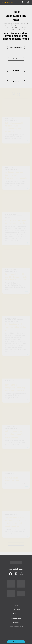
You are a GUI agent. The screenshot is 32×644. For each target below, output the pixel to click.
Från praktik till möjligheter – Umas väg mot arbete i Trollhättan (15, 388)
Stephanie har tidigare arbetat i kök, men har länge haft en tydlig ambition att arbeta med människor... (15, 183)
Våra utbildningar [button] (16, 47)
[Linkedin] (16, 574)
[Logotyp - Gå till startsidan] (16, 563)
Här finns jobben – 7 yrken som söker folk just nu (16, 327)
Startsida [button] (16, 82)
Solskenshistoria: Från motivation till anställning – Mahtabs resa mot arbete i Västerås (16, 522)
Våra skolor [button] (16, 59)
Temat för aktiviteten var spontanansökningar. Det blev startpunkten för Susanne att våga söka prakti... (16, 286)
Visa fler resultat (16, 544)
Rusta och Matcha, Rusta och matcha (14, 217)
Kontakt (16, 567)
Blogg (16, 94)
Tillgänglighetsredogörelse (16, 627)
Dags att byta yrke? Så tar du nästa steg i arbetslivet (16, 222)
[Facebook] (10, 574)
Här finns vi (16, 642)
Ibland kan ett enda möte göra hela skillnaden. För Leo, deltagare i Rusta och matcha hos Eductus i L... (15, 442)
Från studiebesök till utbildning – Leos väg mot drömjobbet (14, 434)
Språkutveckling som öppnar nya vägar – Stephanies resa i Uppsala (16, 175)
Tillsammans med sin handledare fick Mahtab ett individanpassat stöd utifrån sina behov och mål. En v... (16, 531)
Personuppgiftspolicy (16, 618)
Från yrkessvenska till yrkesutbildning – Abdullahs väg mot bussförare (14, 127)
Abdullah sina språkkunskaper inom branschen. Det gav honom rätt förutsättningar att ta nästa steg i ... (15, 137)
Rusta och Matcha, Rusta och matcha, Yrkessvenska (14, 321)
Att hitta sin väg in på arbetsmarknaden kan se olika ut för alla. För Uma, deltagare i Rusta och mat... (16, 396)
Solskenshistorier (11, 120)
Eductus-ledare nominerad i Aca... (13, 479)
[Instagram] (21, 574)
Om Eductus (9, 475)
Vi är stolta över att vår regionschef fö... (16, 484)
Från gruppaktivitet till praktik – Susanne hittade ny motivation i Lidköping (16, 277)
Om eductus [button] (16, 70)
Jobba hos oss (16, 610)
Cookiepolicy (16, 622)
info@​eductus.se (18, 569)
